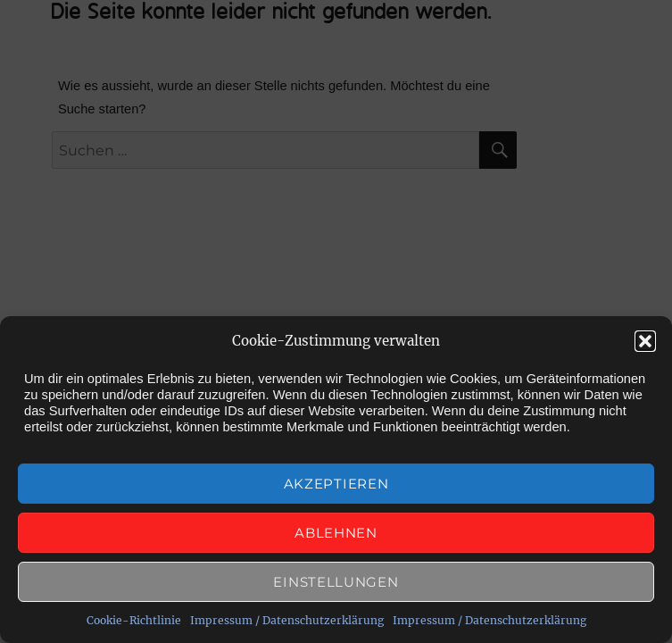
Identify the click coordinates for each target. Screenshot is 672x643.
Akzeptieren (336, 484)
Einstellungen (336, 582)
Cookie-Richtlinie (134, 620)
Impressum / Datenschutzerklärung (287, 620)
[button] (645, 341)
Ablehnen (336, 533)
